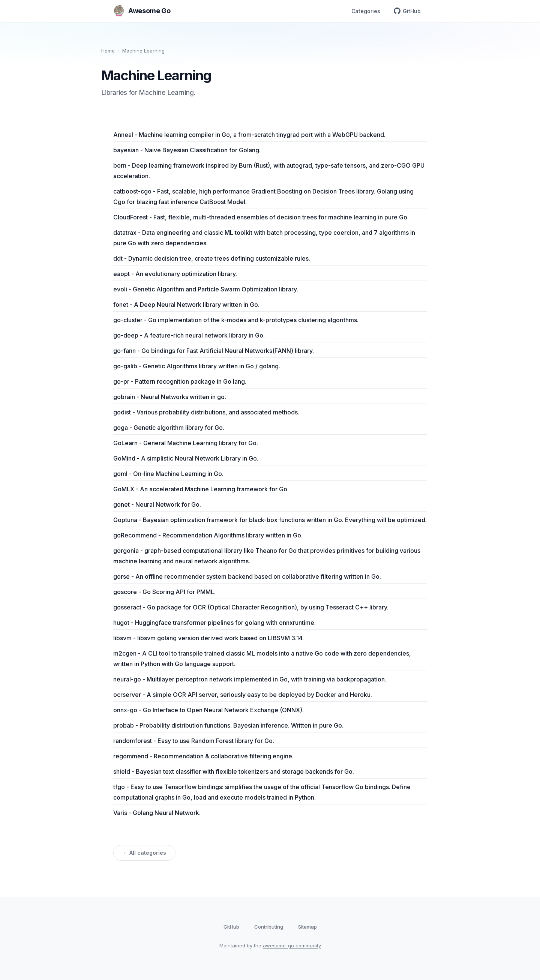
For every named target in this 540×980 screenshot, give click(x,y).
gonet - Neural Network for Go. (157, 504)
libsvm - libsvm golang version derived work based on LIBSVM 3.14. (208, 638)
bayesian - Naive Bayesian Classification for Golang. (187, 150)
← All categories (144, 853)
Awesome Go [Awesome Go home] (142, 11)
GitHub (407, 11)
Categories (366, 11)
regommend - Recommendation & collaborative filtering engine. (203, 756)
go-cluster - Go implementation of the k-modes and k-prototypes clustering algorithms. (236, 320)
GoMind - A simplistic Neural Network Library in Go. (186, 458)
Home (108, 51)
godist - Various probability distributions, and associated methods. (206, 412)
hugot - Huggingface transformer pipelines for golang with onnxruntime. (214, 623)
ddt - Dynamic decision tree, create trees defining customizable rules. (212, 258)
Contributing (269, 927)
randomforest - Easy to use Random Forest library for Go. (194, 741)
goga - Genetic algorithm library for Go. (169, 428)
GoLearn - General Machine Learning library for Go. (186, 443)
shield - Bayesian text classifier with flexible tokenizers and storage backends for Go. (234, 771)
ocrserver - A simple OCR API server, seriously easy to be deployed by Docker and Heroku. (243, 695)
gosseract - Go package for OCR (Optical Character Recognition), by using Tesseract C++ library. (251, 607)
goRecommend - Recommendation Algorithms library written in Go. (208, 535)
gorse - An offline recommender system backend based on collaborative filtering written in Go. (247, 576)
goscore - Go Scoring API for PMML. (164, 592)
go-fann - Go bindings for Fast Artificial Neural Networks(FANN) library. (214, 351)
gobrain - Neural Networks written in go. (170, 397)
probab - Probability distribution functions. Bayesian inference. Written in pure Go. (228, 725)
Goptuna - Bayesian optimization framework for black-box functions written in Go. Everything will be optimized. (270, 520)
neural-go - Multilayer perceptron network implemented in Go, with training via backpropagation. (250, 679)
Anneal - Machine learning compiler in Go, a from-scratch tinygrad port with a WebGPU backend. (249, 135)
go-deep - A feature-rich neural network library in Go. (189, 335)
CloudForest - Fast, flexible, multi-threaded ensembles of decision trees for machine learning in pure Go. (261, 217)
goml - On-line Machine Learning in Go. (168, 474)
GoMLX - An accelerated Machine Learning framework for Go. (201, 489)
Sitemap (307, 927)
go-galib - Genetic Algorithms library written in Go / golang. (197, 366)
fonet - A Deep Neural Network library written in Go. (186, 305)
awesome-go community (292, 945)
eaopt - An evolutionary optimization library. (175, 274)
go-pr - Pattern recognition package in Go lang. (180, 381)
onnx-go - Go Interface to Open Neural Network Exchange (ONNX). (208, 710)
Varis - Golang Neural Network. (157, 813)
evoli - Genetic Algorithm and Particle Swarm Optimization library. (206, 289)
